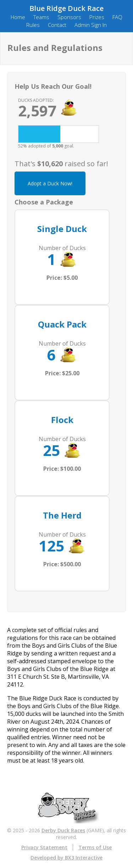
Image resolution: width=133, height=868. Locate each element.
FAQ (117, 17)
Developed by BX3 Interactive (66, 858)
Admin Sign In (91, 25)
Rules (33, 25)
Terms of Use (95, 847)
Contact (57, 25)
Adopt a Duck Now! (50, 183)
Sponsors (69, 17)
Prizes (97, 17)
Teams (41, 17)
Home (18, 17)
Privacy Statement (44, 847)
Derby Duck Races (63, 830)
